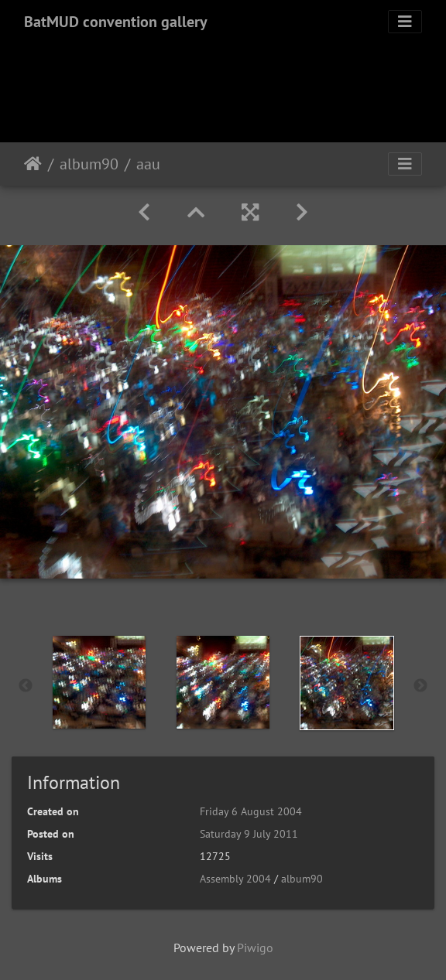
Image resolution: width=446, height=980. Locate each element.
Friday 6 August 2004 (251, 811)
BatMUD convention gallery (116, 22)
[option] (99, 682)
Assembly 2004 (235, 879)
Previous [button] (26, 686)
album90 (89, 164)
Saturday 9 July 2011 (249, 834)
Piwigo (255, 948)
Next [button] (420, 686)
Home (33, 164)
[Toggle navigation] (405, 22)
